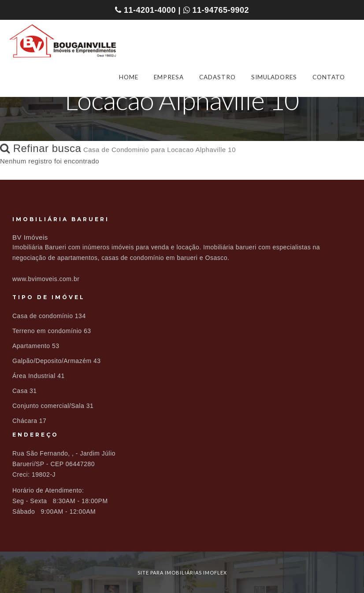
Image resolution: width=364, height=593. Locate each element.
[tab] (182, 536)
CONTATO (329, 77)
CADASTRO (217, 77)
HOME (129, 77)
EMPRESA (169, 77)
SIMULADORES (274, 77)
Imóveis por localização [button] (65, 536)
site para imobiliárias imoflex (182, 573)
